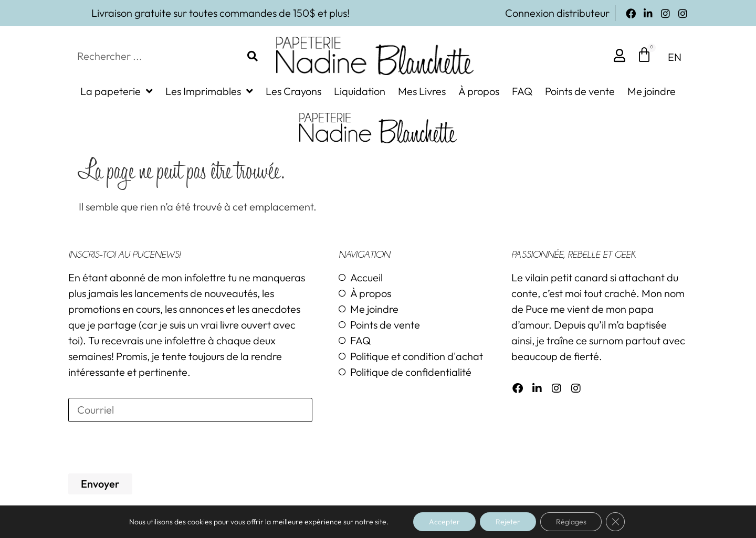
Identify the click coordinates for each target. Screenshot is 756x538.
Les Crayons (293, 91)
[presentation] (148, 448)
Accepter (444, 522)
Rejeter (508, 522)
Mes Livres (422, 91)
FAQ (522, 91)
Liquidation (360, 91)
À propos (479, 91)
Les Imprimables (209, 91)
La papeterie (117, 91)
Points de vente (580, 91)
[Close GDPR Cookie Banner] (616, 522)
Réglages (571, 522)
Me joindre (652, 91)
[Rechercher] (253, 56)
